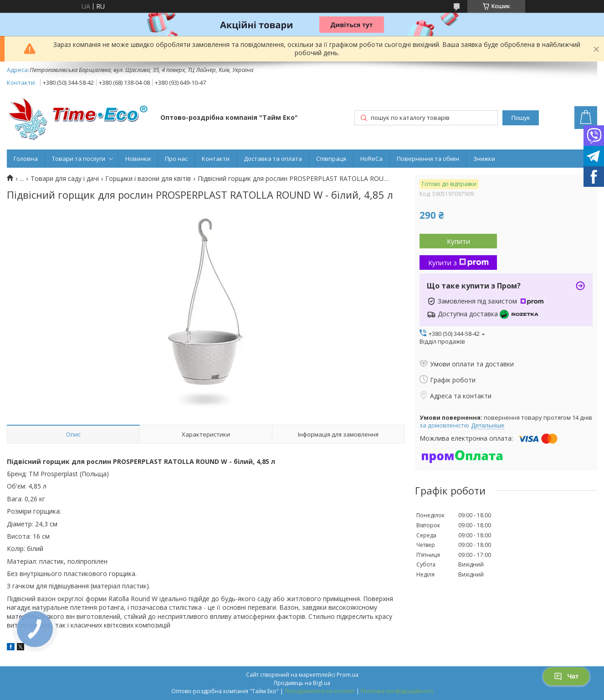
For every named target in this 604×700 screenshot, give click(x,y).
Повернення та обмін (428, 159)
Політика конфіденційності (397, 691)
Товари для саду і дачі (65, 179)
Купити (458, 241)
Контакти (216, 159)
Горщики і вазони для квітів (148, 179)
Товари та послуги (79, 159)
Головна (26, 159)
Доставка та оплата (273, 159)
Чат (566, 676)
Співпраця (331, 159)
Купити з (458, 262)
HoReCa (371, 159)
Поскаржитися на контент (320, 691)
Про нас (176, 159)
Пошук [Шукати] (521, 118)
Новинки (138, 159)
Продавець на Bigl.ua (302, 683)
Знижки (484, 159)
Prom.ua (348, 675)
